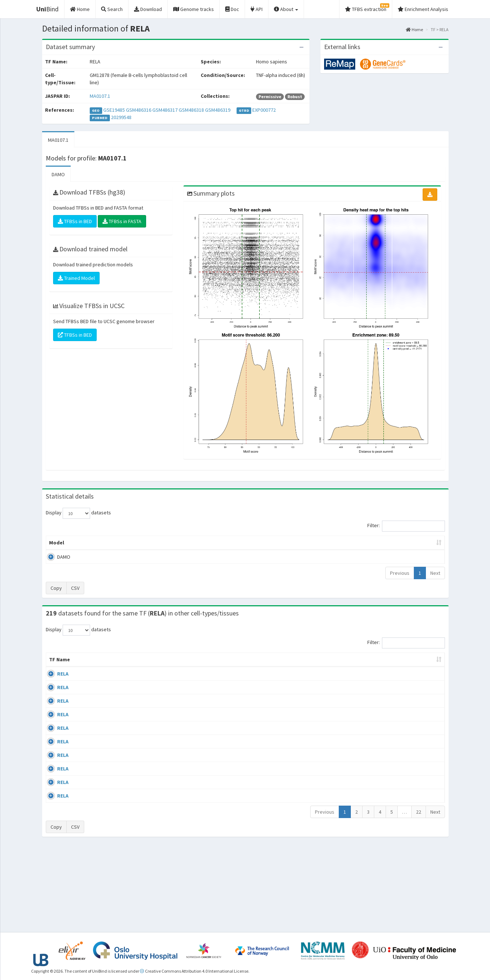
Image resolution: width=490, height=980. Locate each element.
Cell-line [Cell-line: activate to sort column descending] (90, 667)
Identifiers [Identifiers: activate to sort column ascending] (386, 667)
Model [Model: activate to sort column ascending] (57, 543)
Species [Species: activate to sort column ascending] (347, 667)
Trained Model (76, 278)
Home (414, 29)
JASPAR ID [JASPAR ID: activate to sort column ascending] (422, 663)
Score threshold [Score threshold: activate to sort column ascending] (306, 543)
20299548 (121, 117)
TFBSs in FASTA (122, 221)
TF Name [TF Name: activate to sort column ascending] (56, 663)
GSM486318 (191, 110)
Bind (47, 9)
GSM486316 (139, 110)
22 (419, 894)
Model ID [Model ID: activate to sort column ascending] (147, 543)
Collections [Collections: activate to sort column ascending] (303, 667)
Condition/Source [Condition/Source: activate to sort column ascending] (181, 667)
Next (435, 573)
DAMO (58, 174)
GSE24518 (384, 681)
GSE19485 (114, 110)
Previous (400, 573)
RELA (55, 681)
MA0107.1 (100, 96)
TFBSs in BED (75, 221)
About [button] (286, 9)
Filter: (406, 526)
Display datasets (78, 513)
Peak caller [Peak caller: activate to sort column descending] (99, 543)
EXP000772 (264, 110)
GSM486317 (165, 110)
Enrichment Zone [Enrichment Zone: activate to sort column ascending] (202, 543)
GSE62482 (384, 850)
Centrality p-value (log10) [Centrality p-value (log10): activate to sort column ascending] (384, 543)
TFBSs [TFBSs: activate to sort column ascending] (257, 543)
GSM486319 (218, 110)
